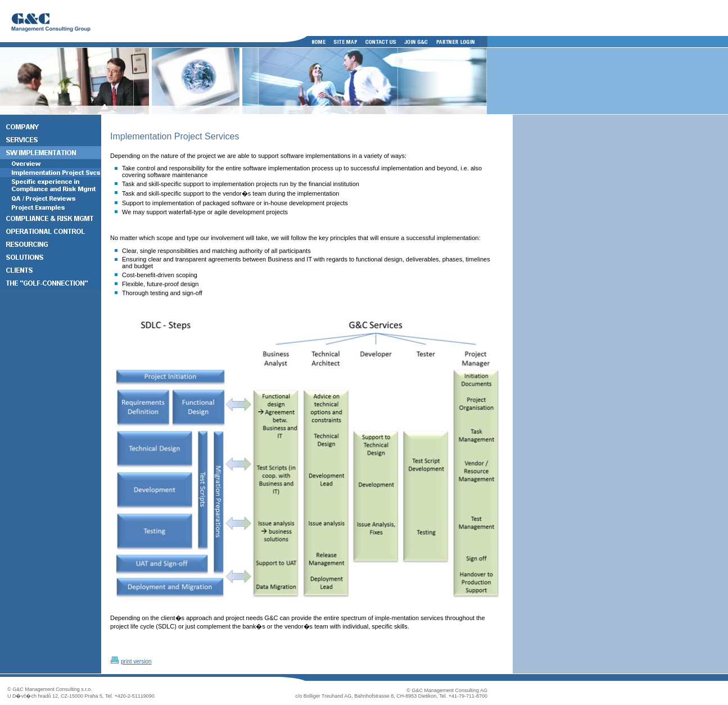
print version (136, 661)
